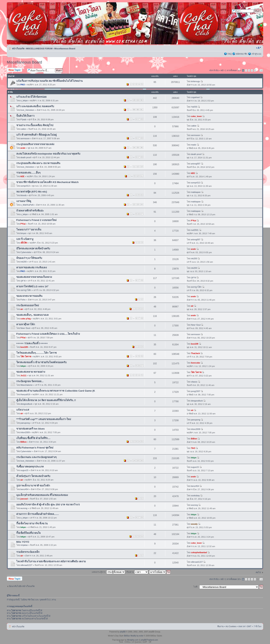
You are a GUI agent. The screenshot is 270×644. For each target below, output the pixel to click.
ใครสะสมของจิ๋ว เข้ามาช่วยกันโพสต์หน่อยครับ (42, 362)
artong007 (196, 164)
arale (23, 148)
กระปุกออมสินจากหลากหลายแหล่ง (35, 144)
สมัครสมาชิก (242, 54)
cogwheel (195, 97)
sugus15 (25, 470)
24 (142, 204)
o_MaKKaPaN (27, 205)
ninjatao (24, 545)
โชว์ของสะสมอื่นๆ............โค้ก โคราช (37, 353)
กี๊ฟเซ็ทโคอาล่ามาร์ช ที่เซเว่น (32, 523)
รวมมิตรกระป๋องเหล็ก (28, 552)
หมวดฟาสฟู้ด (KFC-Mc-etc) (32, 192)
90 (138, 110)
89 (134, 110)
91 (142, 110)
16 (142, 460)
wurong (24, 508)
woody (194, 524)
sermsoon (25, 138)
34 (134, 148)
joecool (24, 499)
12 (138, 166)
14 (134, 460)
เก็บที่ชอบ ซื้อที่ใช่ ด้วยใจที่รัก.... (33, 438)
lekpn (23, 366)
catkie (23, 129)
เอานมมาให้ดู (24, 201)
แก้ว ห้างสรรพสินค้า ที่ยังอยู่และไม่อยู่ (36, 135)
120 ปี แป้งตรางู (25, 239)
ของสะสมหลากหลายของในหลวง (34, 277)
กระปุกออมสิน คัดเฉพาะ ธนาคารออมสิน (38, 163)
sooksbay (195, 496)
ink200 (24, 262)
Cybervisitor (26, 252)
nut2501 (195, 230)
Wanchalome (27, 385)
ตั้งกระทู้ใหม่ (16, 70)
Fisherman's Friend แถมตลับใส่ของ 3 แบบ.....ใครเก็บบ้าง (48, 334)
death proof (26, 157)
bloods (24, 195)
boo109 (24, 347)
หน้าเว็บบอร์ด (18, 49)
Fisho (23, 300)
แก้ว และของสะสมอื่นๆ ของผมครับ (35, 106)
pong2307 (196, 391)
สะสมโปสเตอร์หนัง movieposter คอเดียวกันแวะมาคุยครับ (48, 154)
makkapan (196, 192)
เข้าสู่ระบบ (256, 54)
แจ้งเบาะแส (23, 410)
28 (134, 100)
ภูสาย (23, 281)
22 (134, 204)
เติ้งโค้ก (24, 243)
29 (138, 100)
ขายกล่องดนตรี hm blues (31, 429)
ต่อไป (258, 572)
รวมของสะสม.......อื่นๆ (29, 173)
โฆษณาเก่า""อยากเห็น (29, 230)
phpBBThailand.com (149, 640)
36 (142, 148)
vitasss (194, 382)
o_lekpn (24, 101)
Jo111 (23, 375)
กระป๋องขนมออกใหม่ (28, 305)
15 (138, 460)
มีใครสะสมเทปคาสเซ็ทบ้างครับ (33, 249)
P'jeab (23, 119)
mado (194, 145)
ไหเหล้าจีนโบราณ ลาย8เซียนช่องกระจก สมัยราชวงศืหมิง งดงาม (51, 561)
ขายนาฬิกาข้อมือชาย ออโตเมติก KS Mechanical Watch (48, 182)
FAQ (230, 54)
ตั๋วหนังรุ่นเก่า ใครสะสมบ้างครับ (33, 476)
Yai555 (194, 107)
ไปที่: (196, 587)
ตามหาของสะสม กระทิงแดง (32, 267)
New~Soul (25, 328)
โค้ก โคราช (26, 357)
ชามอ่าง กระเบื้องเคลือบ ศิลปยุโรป (35, 125)
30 (142, 100)
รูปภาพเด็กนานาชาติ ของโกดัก (33, 486)
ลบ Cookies (231, 626)
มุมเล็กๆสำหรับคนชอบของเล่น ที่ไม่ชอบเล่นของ (42, 495)
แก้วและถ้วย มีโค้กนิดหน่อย (32, 97)
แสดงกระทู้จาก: (108, 572)
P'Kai (23, 224)
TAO (193, 448)
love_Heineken (27, 110)
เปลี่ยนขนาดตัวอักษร (259, 48)
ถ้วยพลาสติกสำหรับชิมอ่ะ (30, 211)
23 (138, 204)
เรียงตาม (137, 572)
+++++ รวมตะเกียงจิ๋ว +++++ (32, 343)
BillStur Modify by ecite (133, 636)
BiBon (24, 442)
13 (142, 166)
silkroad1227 (26, 565)
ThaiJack (195, 353)
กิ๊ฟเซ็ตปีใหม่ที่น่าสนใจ (29, 533)
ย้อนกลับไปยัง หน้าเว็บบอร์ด (22, 586)
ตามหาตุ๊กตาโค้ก (26, 324)
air (22, 309)
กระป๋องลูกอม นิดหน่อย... (30, 381)
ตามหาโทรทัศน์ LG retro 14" (32, 286)
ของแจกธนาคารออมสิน (29, 296)
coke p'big (26, 319)
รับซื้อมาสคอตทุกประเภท (30, 467)
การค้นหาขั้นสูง (254, 15)
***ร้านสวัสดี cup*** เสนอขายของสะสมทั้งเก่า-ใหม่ (44, 419)
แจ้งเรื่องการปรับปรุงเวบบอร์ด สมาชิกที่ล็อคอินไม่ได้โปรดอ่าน (50, 81)
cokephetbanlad (199, 552)
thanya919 (25, 394)
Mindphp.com (133, 640)
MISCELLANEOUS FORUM (39, 49)
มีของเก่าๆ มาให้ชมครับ (29, 258)
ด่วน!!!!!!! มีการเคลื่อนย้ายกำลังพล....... (38, 514)
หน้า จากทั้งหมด (230, 70)
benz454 (25, 489)
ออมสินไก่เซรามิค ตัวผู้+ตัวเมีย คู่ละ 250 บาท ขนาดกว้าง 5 (48, 505)
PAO (23, 85)
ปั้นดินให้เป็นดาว (25, 116)
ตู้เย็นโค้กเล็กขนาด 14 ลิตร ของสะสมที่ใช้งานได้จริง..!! (46, 400)
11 (134, 166)
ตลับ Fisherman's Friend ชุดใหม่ (35, 448)
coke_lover (196, 116)
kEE (23, 176)
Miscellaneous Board (65, 49)
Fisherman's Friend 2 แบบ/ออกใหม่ (36, 220)
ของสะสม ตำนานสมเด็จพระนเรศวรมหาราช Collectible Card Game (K (56, 391)
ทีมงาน (221, 626)
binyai (23, 233)
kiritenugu (196, 81)
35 (138, 148)
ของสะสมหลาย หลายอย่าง (31, 372)
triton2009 (25, 432)
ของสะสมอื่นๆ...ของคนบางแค (32, 315)
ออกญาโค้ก (26, 290)
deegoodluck (26, 404)
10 (261, 70)
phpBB (123, 632)
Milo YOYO (23, 542)
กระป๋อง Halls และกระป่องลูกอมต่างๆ (37, 457)
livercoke (196, 363)
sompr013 (25, 186)
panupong (25, 423)
